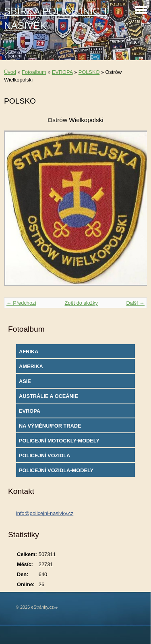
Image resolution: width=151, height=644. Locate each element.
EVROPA (62, 72)
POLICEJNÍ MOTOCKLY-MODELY (59, 441)
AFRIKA (29, 352)
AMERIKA (31, 366)
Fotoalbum (34, 72)
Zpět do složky (81, 303)
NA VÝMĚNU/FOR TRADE (50, 426)
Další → (135, 303)
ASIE (25, 381)
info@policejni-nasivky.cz (45, 513)
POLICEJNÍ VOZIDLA (44, 455)
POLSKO (89, 72)
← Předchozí (21, 303)
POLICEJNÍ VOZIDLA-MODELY (56, 470)
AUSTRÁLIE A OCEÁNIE (49, 396)
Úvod (10, 72)
